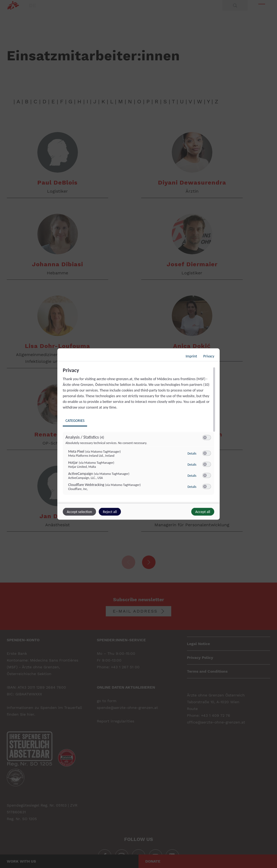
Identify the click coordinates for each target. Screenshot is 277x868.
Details (192, 453)
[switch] (207, 438)
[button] (205, 438)
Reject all (110, 512)
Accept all (203, 512)
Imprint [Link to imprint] (191, 356)
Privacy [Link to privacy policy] (209, 356)
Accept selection (79, 512)
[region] (139, 435)
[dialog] (138, 434)
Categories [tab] (75, 421)
